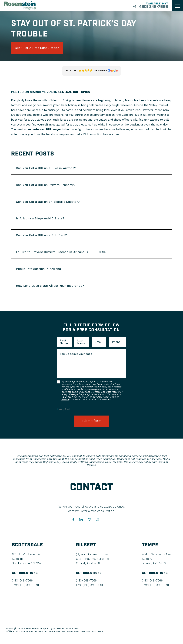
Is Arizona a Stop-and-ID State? (42, 222)
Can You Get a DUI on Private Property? (48, 187)
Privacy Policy (96, 403)
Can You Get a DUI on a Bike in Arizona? (49, 169)
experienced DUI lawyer (45, 130)
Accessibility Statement (93, 638)
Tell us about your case (76, 360)
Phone (116, 348)
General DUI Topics (75, 93)
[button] (92, 72)
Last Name (81, 348)
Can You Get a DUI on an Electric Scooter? (51, 204)
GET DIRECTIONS (27, 579)
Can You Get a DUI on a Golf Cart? (44, 239)
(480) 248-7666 (22, 587)
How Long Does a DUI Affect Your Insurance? (53, 292)
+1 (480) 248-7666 (149, 7)
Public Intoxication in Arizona (40, 274)
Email (99, 348)
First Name (64, 348)
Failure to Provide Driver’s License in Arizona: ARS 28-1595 (65, 257)
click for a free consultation (40, 48)
